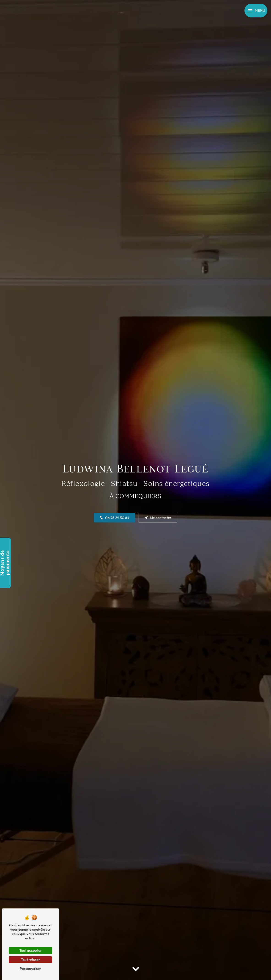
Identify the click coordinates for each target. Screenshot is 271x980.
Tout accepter (30, 950)
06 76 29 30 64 (114, 518)
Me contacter (158, 518)
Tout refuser (30, 960)
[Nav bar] (256, 11)
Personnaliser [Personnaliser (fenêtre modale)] (30, 969)
